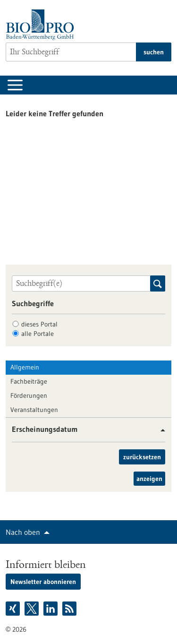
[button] (159, 430)
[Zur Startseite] (42, 25)
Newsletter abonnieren (43, 582)
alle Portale (38, 334)
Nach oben (23, 532)
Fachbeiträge (29, 381)
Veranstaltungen (34, 410)
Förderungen (29, 395)
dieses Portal (39, 324)
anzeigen (149, 479)
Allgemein (25, 367)
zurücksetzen (142, 457)
